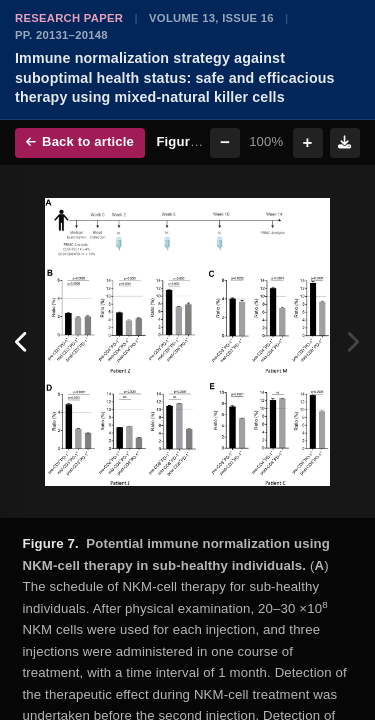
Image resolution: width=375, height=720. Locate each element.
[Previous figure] (22, 341)
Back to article (80, 141)
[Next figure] (352, 341)
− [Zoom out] (225, 142)
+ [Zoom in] (308, 142)
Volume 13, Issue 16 (211, 18)
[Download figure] (345, 143)
